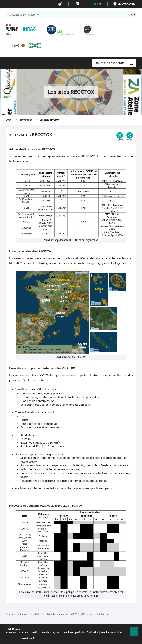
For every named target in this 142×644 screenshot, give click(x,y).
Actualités (11, 633)
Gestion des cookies (112, 633)
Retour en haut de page (136, 633)
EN (99, 4)
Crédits (35, 633)
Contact (24, 633)
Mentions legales (51, 633)
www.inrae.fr (28, 638)
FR (94, 4)
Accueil (9, 120)
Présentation (26, 120)
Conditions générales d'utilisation (81, 633)
